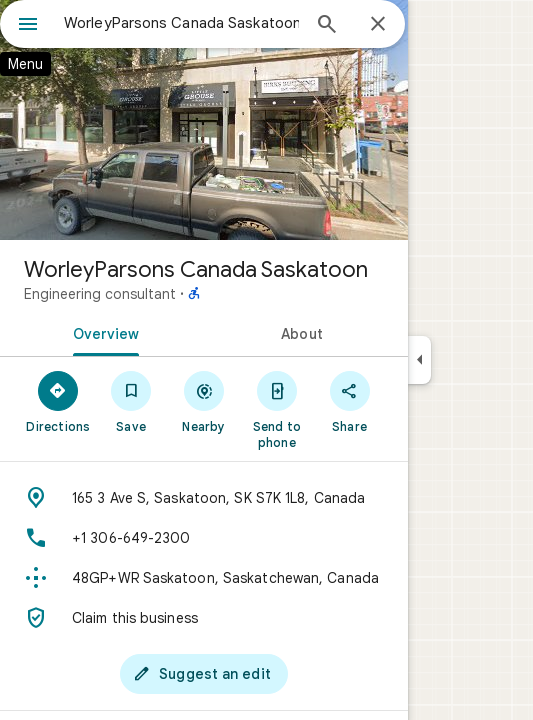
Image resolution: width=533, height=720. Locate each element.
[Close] (378, 25)
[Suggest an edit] (204, 674)
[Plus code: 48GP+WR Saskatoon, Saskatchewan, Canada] (204, 578)
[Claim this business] (204, 618)
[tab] (102, 332)
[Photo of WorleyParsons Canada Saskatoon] (204, 120)
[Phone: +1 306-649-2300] (204, 538)
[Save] (131, 401)
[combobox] (181, 23)
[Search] (327, 26)
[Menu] (28, 26)
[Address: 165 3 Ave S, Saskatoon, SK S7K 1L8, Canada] (204, 498)
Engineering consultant (100, 294)
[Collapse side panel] (419, 360)
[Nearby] (204, 401)
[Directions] (58, 401)
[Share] (349, 401)
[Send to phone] (276, 409)
